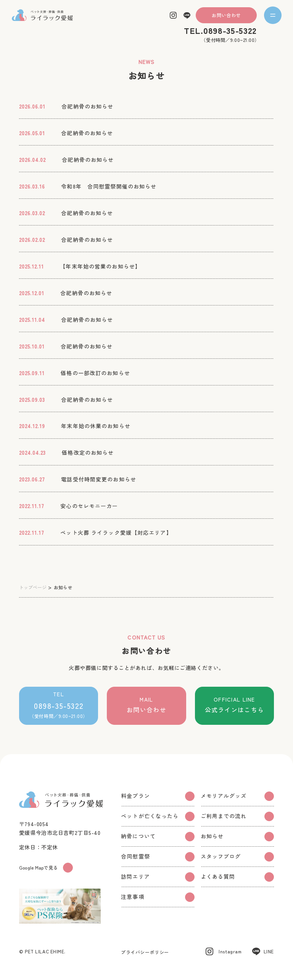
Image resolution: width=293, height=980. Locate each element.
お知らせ (237, 837)
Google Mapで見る (46, 868)
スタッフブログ (237, 857)
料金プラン (158, 796)
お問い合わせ (226, 15)
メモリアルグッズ (237, 796)
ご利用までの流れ (237, 816)
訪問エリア (158, 877)
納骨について (158, 837)
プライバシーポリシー (145, 952)
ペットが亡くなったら (158, 816)
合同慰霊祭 (158, 857)
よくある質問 (237, 877)
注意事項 (158, 897)
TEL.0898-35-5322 (220, 30)
